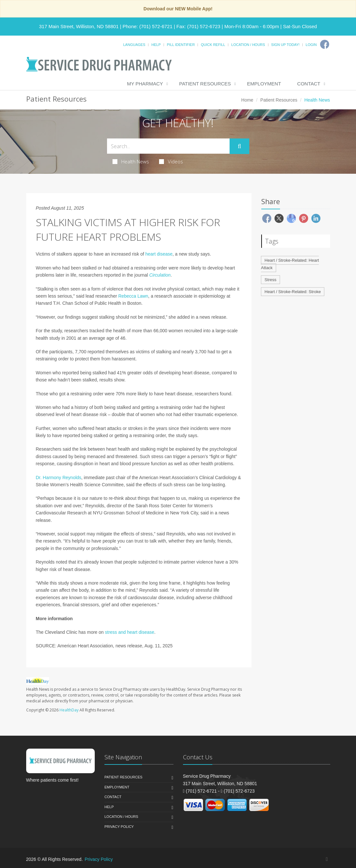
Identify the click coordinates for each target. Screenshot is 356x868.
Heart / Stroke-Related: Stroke (293, 292)
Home (247, 100)
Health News (131, 161)
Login (311, 45)
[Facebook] (325, 44)
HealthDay (69, 710)
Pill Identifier (181, 45)
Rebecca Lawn (133, 296)
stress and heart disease (130, 632)
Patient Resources (205, 84)
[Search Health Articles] (168, 146)
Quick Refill (213, 45)
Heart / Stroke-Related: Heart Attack (290, 264)
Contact (309, 84)
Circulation (160, 275)
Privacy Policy (119, 827)
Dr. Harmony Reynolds (59, 478)
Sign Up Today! (286, 45)
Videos (171, 161)
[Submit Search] (239, 146)
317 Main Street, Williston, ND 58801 (79, 26)
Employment (264, 84)
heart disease (159, 254)
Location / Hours (248, 45)
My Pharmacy (145, 84)
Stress (270, 280)
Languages (134, 45)
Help (156, 45)
